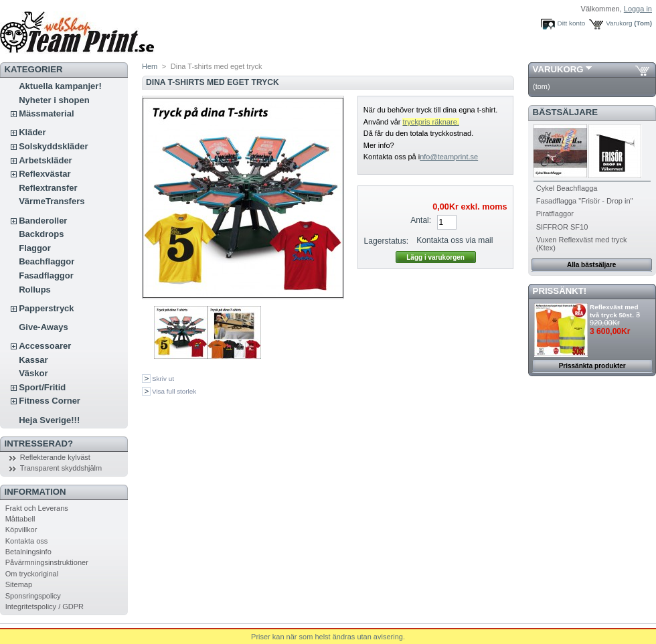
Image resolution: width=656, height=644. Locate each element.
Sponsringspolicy (33, 596)
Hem (150, 66)
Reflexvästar (45, 174)
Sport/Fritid (42, 387)
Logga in (638, 9)
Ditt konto (572, 23)
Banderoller (43, 221)
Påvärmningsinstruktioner (47, 562)
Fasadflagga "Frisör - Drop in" (585, 201)
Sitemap (19, 584)
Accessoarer (45, 346)
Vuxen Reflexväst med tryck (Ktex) (582, 244)
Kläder (32, 132)
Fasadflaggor (46, 275)
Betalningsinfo (28, 552)
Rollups (35, 290)
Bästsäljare (565, 112)
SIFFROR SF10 (562, 227)
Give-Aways (43, 327)
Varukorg (619, 23)
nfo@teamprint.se (449, 157)
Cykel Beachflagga (567, 188)
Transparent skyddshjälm (61, 468)
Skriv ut (163, 379)
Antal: (421, 220)
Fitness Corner (50, 401)
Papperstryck (46, 308)
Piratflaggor (555, 214)
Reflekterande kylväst (55, 457)
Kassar (33, 360)
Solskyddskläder (53, 146)
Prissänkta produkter (592, 366)
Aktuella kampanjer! (60, 86)
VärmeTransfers (52, 201)
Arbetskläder (45, 160)
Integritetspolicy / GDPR (45, 607)
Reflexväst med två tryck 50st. (614, 311)
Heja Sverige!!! (49, 420)
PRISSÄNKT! (560, 291)
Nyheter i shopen (54, 100)
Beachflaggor (47, 261)
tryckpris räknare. (430, 122)
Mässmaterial (46, 113)
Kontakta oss (27, 541)
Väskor (33, 373)
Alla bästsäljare (591, 265)
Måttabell (20, 519)
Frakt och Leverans (37, 508)
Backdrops (41, 234)
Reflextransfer (48, 188)
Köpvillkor (21, 530)
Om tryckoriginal (32, 574)
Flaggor (35, 248)
